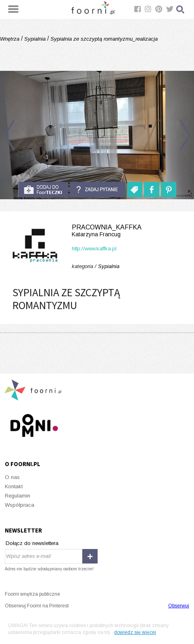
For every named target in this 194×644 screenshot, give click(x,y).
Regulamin (18, 496)
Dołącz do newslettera (32, 543)
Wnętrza (10, 39)
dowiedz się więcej (135, 632)
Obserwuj (179, 606)
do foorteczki (43, 190)
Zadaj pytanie (98, 190)
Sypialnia (35, 39)
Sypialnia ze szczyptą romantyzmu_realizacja (103, 39)
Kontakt (14, 486)
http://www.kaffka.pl (94, 249)
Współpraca (20, 505)
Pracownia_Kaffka (97, 231)
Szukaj (181, 9)
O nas (12, 477)
